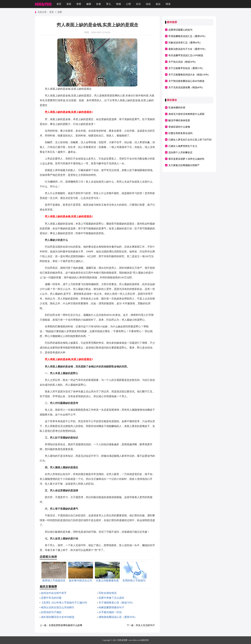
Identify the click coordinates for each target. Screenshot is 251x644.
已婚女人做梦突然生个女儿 (183, 146)
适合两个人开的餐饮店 (180, 152)
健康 (89, 4)
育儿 (109, 4)
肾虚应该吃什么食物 (179, 127)
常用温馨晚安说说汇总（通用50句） (188, 36)
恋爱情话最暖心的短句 (180, 30)
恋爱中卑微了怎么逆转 (111, 598)
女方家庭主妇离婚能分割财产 (184, 165)
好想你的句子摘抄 (51, 612)
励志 (158, 4)
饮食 (99, 4)
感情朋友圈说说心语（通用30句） (118, 617)
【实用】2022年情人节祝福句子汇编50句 (64, 603)
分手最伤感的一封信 (110, 612)
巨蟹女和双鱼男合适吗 (180, 133)
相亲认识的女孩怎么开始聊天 (58, 607)
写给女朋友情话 (108, 593)
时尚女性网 (122, 640)
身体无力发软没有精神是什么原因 (186, 114)
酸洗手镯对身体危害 (179, 120)
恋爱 (60, 12)
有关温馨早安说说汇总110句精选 (186, 55)
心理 (128, 4)
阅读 (168, 4)
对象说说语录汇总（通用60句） (185, 43)
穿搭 (79, 4)
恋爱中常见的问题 (51, 598)
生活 (138, 4)
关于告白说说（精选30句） (183, 62)
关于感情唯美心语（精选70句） (117, 603)
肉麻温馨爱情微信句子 (111, 607)
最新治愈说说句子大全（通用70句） (188, 49)
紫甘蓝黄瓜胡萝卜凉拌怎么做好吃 (186, 159)
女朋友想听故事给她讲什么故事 (65, 625)
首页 (59, 4)
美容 (69, 4)
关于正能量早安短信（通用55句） (186, 68)
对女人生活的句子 (145, 625)
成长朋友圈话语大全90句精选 (58, 617)
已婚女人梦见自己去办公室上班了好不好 (190, 140)
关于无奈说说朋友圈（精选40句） (186, 87)
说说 (148, 4)
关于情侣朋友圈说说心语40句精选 (186, 81)
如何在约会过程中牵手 (54, 593)
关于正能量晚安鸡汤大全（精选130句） (189, 75)
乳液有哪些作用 (177, 108)
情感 (118, 4)
